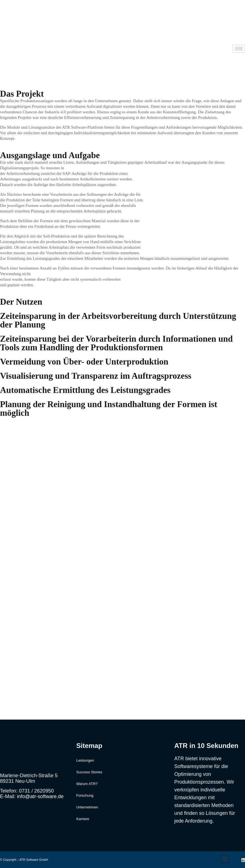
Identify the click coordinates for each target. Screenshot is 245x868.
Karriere (83, 819)
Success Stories (89, 772)
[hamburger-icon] (239, 49)
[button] (225, 859)
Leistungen (85, 760)
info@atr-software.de (40, 796)
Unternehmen (87, 807)
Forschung (85, 795)
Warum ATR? (87, 784)
